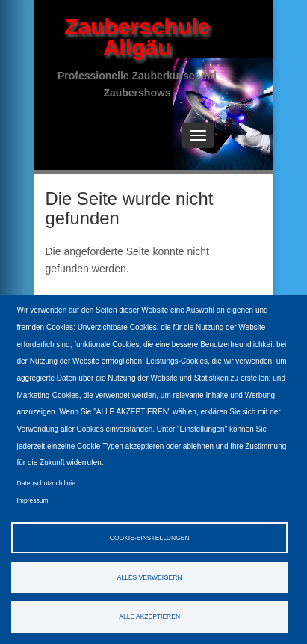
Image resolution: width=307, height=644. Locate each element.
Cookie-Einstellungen (150, 538)
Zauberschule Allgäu (137, 37)
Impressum (33, 500)
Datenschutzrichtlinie (46, 483)
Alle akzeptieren (149, 616)
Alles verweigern (150, 577)
